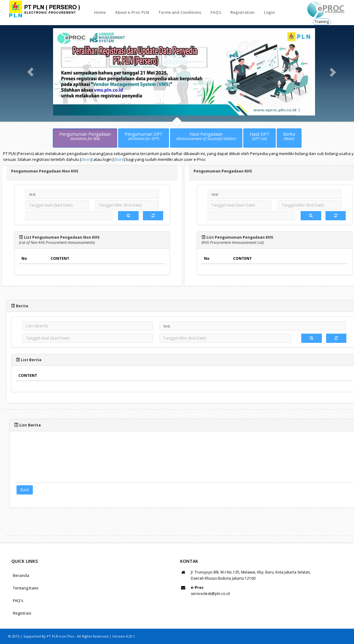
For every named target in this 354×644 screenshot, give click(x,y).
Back (25, 490)
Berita (289, 136)
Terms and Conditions (180, 12)
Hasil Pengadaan (206, 136)
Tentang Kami (26, 588)
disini (86, 159)
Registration (242, 12)
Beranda (21, 575)
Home (100, 12)
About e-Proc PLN (132, 12)
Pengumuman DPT (144, 136)
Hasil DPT (260, 136)
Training (322, 22)
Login (269, 12)
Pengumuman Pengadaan (85, 136)
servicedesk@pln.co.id (210, 594)
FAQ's (216, 12)
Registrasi (22, 613)
